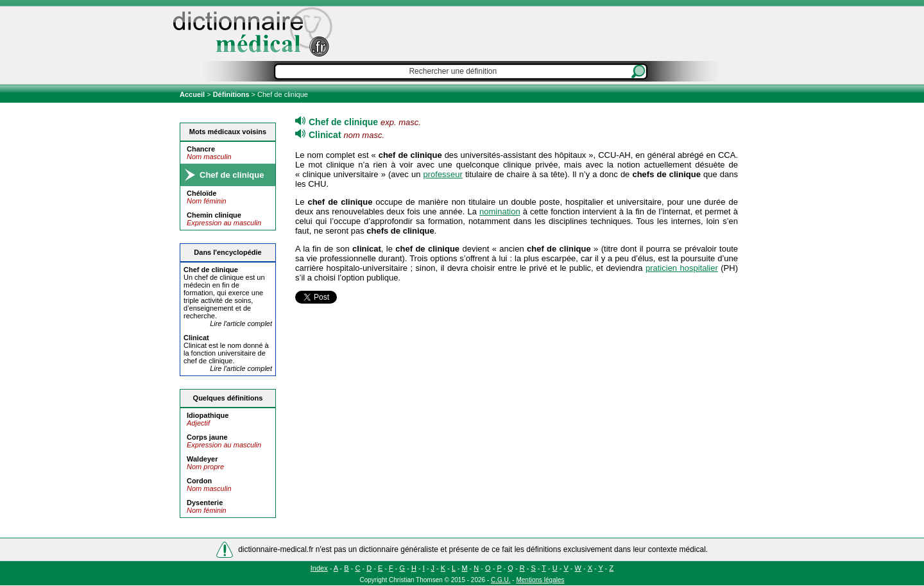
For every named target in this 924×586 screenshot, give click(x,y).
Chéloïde (201, 193)
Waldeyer (202, 459)
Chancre (201, 149)
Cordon (199, 481)
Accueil (193, 94)
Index (319, 568)
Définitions (231, 94)
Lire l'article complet (241, 323)
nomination (500, 211)
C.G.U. (501, 580)
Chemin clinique (214, 215)
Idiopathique (208, 415)
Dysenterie (205, 503)
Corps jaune (207, 437)
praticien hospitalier (682, 268)
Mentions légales (540, 580)
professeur (442, 174)
